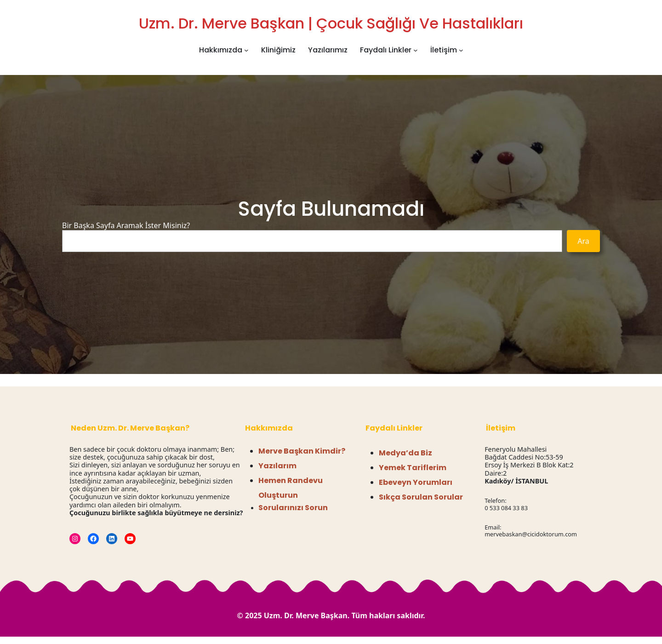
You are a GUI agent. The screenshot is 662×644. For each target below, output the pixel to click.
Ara (583, 241)
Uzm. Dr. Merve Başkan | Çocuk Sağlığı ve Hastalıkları (331, 23)
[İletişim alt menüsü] (461, 50)
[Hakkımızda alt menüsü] (246, 50)
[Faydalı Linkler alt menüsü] (416, 50)
